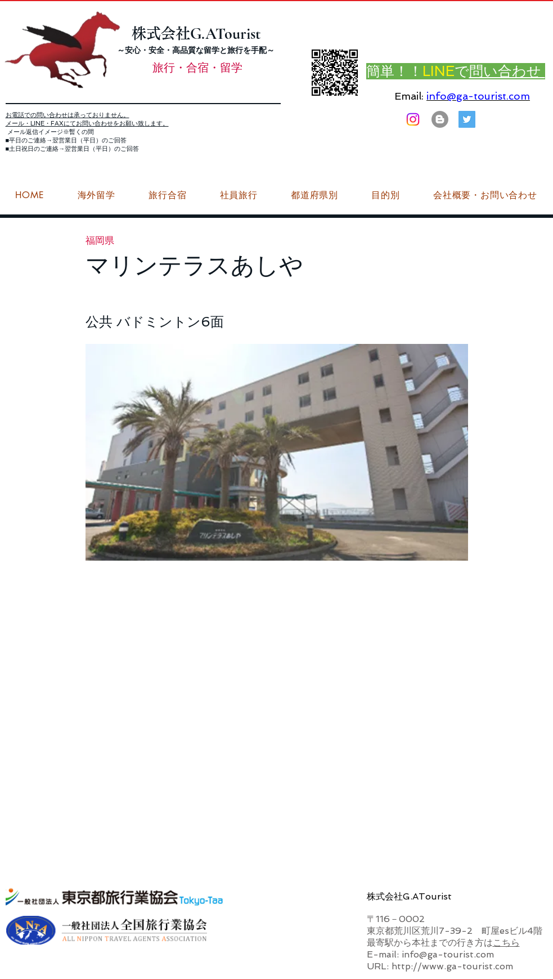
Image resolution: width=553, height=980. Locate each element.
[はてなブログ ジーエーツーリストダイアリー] (440, 119)
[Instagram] (413, 119)
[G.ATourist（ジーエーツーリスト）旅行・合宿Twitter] (467, 119)
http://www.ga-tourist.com (452, 966)
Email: (409, 96)
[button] (485, 195)
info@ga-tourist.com (478, 96)
